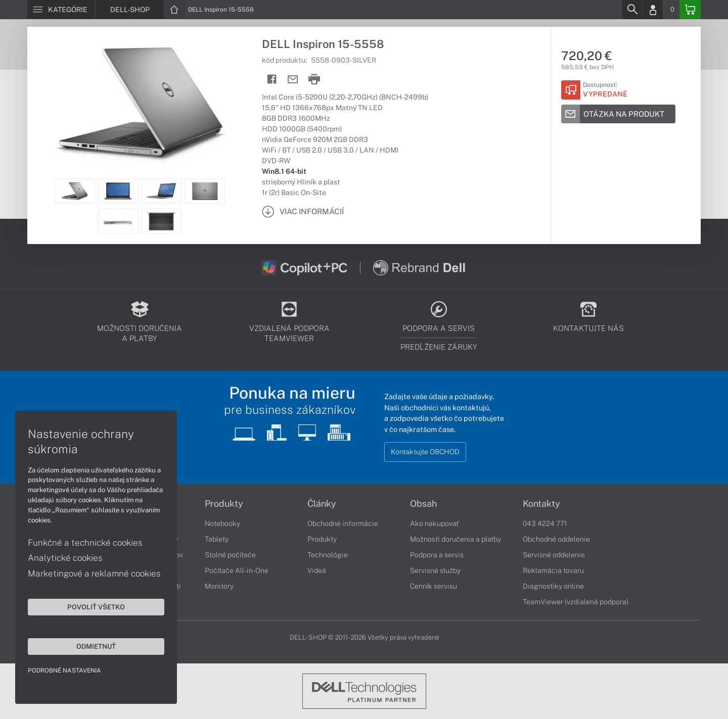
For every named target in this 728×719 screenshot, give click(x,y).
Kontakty (541, 504)
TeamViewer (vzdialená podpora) (576, 602)
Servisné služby (435, 570)
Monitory (219, 586)
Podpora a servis (437, 555)
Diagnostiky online (553, 586)
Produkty (224, 504)
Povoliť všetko (96, 607)
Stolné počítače (230, 555)
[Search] (632, 10)
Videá (317, 570)
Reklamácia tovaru (553, 570)
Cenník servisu (434, 586)
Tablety (217, 539)
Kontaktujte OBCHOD (425, 452)
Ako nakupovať (435, 523)
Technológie (328, 555)
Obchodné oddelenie (556, 539)
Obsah (423, 504)
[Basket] (690, 10)
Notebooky (222, 523)
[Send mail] (293, 80)
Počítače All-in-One (237, 570)
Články (322, 504)
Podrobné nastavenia (64, 670)
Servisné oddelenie (554, 555)
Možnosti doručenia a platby (456, 539)
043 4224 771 (545, 523)
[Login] (653, 10)
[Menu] (61, 10)
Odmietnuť (96, 646)
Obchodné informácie (343, 523)
